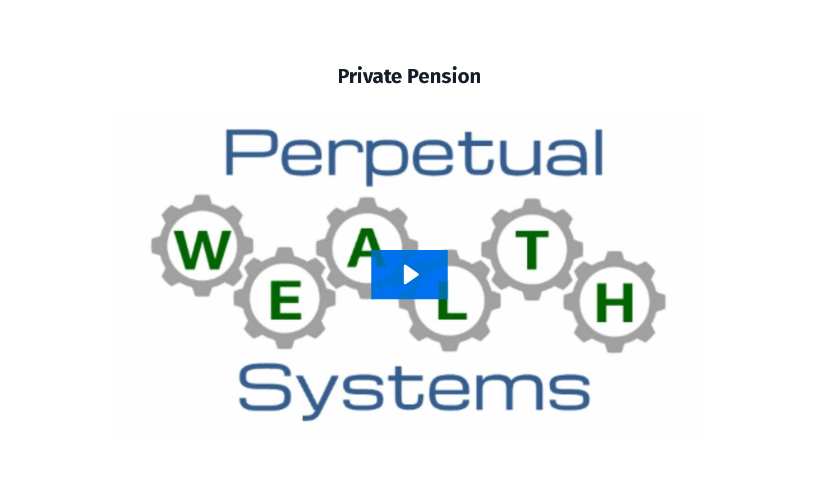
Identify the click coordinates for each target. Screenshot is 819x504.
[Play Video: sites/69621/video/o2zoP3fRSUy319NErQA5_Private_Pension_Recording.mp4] (409, 274)
